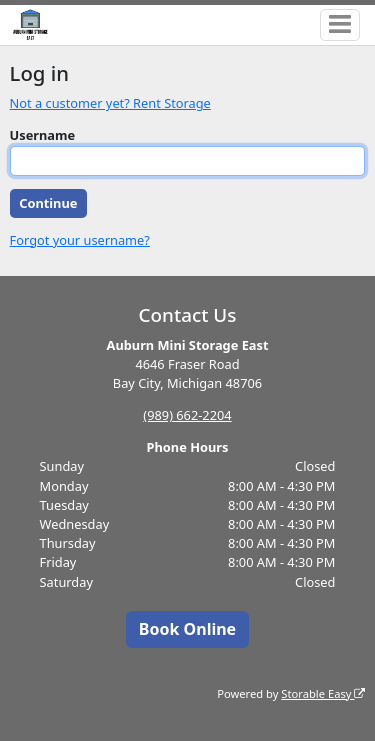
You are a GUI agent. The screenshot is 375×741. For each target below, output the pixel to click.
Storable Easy (323, 693)
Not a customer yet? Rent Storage (110, 103)
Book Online (187, 629)
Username (43, 135)
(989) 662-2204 (187, 415)
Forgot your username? (80, 240)
